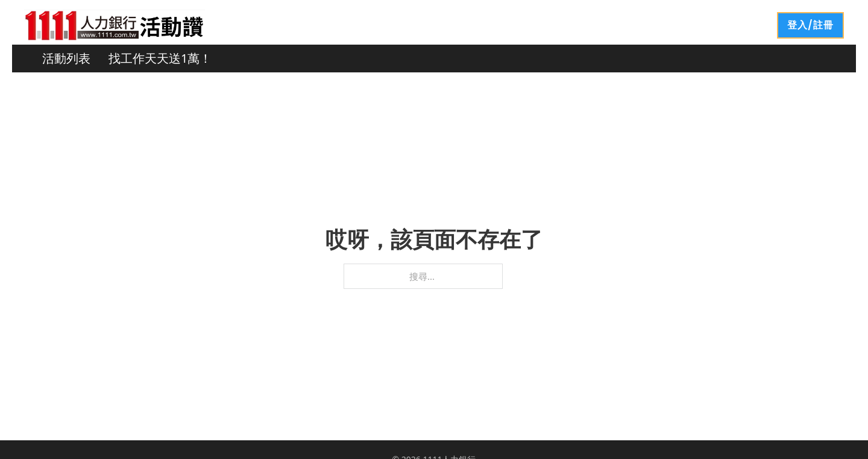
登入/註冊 (810, 25)
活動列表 (66, 58)
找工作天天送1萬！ (160, 58)
